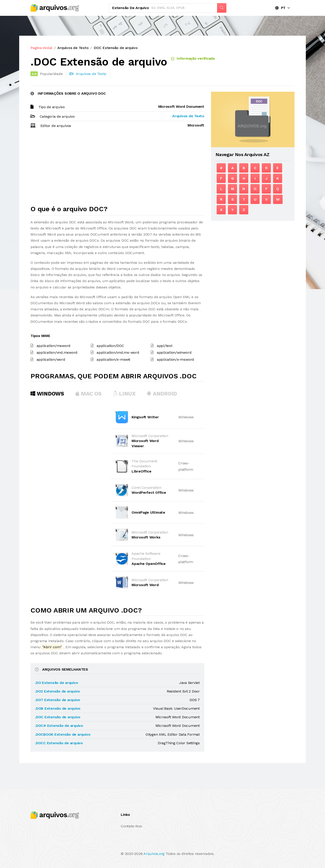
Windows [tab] (47, 394)
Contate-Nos (131, 826)
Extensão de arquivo (130, 8)
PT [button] (280, 8)
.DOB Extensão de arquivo (58, 708)
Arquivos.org (154, 854)
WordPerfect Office (149, 492)
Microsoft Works (146, 537)
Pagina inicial (41, 48)
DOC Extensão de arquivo (116, 48)
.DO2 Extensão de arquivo (57, 691)
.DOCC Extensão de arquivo (59, 743)
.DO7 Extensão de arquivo (58, 700)
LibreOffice (141, 471)
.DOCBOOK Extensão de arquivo (63, 734)
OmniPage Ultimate (148, 512)
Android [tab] (162, 394)
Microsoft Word (145, 585)
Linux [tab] (124, 394)
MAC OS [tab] (88, 394)
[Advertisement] (117, 169)
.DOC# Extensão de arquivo (59, 726)
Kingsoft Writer (145, 417)
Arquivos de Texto (73, 48)
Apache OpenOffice (149, 564)
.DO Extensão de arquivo (56, 683)
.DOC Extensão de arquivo (58, 717)
